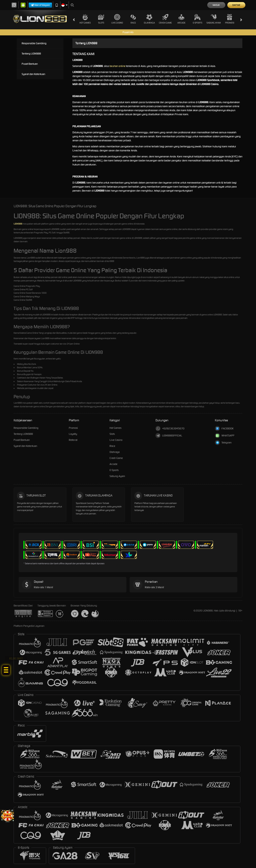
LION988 (18, 224)
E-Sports (198, 19)
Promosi (230, 19)
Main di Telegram (40, 5)
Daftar (236, 5)
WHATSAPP (225, 436)
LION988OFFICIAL (169, 436)
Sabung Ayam (214, 19)
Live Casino (117, 19)
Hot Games (85, 19)
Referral (73, 440)
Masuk (216, 5)
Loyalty (73, 434)
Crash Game (165, 19)
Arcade (181, 19)
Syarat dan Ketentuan (33, 74)
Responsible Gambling (34, 43)
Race (133, 19)
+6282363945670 (170, 428)
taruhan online (117, 66)
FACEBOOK (224, 428)
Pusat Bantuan (30, 64)
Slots (101, 19)
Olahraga (149, 19)
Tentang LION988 (31, 54)
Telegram (223, 443)
